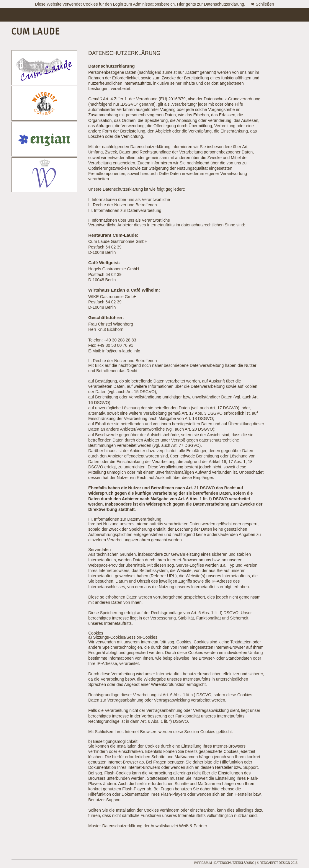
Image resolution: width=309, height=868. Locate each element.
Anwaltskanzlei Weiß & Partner (179, 826)
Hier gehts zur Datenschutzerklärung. (211, 4)
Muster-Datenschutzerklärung (115, 826)
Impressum (203, 863)
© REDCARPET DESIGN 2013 (277, 863)
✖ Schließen (262, 4)
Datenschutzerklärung (234, 863)
